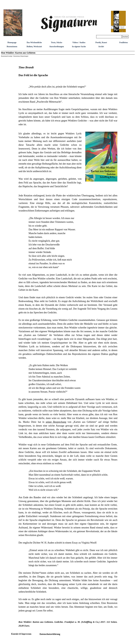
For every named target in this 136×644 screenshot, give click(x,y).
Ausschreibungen (57, 46)
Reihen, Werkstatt (34, 46)
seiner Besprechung (56, 422)
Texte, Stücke (57, 42)
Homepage (12, 42)
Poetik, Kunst (101, 42)
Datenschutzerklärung (50, 634)
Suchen (125, 37)
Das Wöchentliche (34, 42)
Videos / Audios (79, 42)
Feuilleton (124, 42)
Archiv (101, 46)
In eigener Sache (79, 46)
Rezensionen (12, 46)
